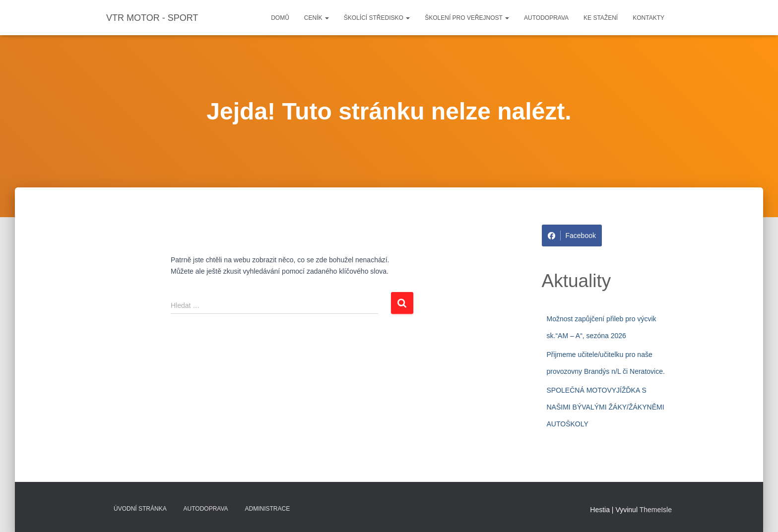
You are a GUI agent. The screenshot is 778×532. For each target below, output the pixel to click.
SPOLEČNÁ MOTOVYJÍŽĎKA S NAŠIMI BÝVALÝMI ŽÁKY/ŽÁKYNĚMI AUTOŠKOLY (606, 407)
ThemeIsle (656, 510)
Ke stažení (601, 18)
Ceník (317, 18)
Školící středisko (377, 18)
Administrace (268, 509)
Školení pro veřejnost (467, 18)
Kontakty (648, 18)
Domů (280, 18)
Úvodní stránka (140, 509)
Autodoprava (546, 18)
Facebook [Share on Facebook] (572, 236)
